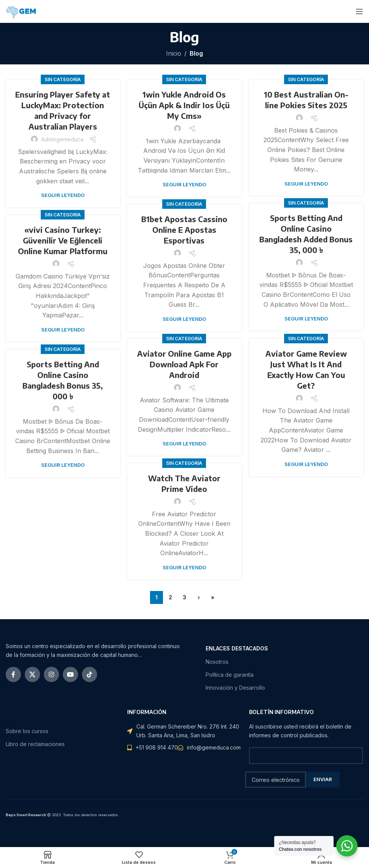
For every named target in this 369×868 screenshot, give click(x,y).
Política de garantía (230, 675)
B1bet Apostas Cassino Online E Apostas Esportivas (184, 230)
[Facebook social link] (13, 674)
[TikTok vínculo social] (89, 674)
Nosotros (217, 662)
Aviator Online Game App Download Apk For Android (184, 364)
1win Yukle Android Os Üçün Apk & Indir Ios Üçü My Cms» (184, 105)
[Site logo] (22, 11)
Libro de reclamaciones (35, 744)
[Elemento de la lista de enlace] (209, 748)
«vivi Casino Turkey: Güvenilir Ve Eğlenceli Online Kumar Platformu (63, 240)
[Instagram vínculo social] (51, 674)
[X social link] (32, 674)
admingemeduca (62, 139)
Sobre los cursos (27, 731)
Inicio (174, 53)
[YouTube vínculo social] (70, 674)
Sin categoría (63, 79)
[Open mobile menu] (359, 11)
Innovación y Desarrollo (235, 688)
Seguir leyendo (63, 195)
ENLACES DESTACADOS (237, 648)
